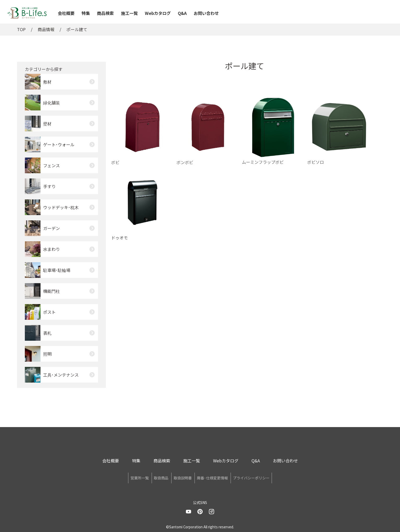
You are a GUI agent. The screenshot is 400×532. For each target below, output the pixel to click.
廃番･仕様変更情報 (225, 477)
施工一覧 (129, 13)
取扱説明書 (183, 477)
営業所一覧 (114, 477)
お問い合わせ (206, 13)
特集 (86, 13)
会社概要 (66, 13)
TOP (21, 29)
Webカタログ (158, 13)
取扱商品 (148, 477)
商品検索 (105, 13)
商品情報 (46, 29)
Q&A (182, 13)
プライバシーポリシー (277, 477)
